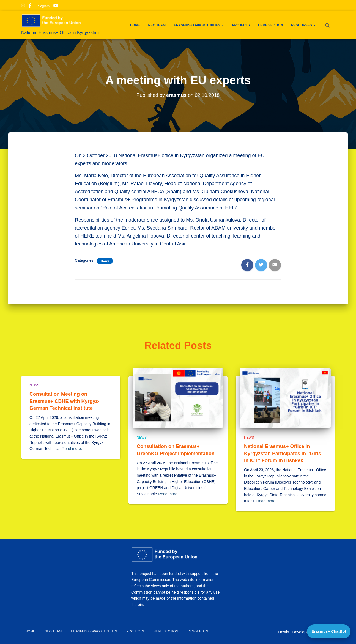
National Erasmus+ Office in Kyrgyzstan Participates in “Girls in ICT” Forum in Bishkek (283, 453)
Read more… (73, 449)
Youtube (56, 6)
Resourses (303, 25)
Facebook (30, 6)
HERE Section (270, 25)
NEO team (157, 25)
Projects (241, 25)
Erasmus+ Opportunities (199, 25)
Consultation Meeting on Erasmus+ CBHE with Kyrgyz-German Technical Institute (65, 401)
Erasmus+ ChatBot (329, 631)
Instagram (23, 6)
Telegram (42, 6)
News (105, 261)
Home (135, 25)
